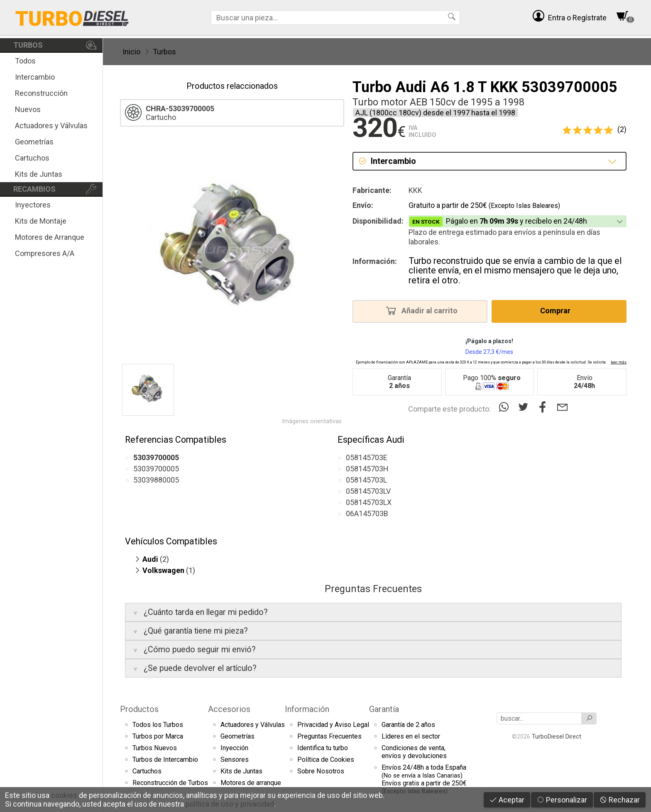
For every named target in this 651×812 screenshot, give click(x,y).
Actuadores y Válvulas (51, 126)
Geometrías (34, 142)
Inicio (131, 52)
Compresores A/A (45, 253)
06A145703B (367, 513)
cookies (64, 795)
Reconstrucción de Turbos (170, 783)
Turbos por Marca (158, 736)
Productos (139, 709)
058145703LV (368, 491)
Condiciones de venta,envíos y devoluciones (414, 752)
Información (307, 709)
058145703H (367, 469)
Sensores (235, 760)
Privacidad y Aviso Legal (333, 725)
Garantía (384, 709)
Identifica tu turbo (323, 748)
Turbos (164, 52)
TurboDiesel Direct (557, 736)
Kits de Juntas (39, 174)
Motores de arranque (251, 783)
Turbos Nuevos (155, 748)
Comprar (558, 310)
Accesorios (229, 709)
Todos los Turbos (158, 725)
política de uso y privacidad (230, 804)
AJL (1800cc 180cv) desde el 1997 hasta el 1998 (435, 113)
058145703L (366, 480)
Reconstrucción (41, 93)
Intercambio (35, 77)
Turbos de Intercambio (165, 760)
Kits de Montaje (41, 221)
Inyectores (33, 205)
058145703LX (369, 502)
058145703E (367, 457)
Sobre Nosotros (321, 771)
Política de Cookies (326, 760)
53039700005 (156, 469)
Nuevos (28, 109)
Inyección (234, 748)
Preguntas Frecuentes (329, 736)
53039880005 (156, 480)
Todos (25, 61)
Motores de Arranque (50, 237)
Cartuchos (32, 158)
